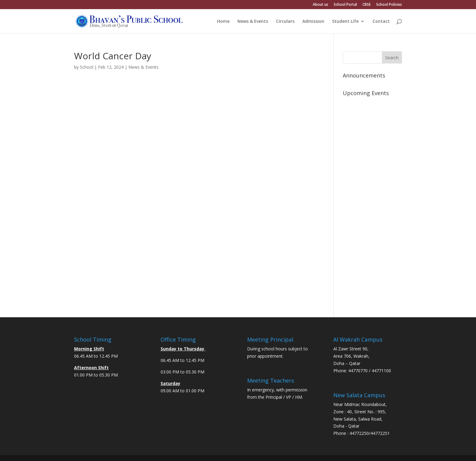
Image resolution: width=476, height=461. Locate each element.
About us (320, 5)
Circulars (285, 22)
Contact (381, 22)
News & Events (253, 22)
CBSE (367, 5)
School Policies (389, 5)
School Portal (345, 5)
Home (223, 22)
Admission (313, 22)
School (87, 67)
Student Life (345, 22)
